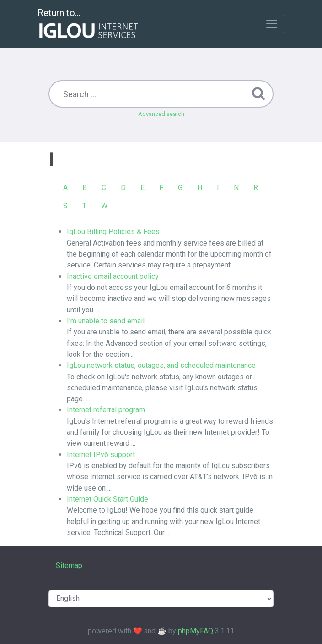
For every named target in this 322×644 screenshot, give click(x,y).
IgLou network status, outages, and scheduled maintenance (161, 365)
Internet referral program (106, 410)
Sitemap (69, 565)
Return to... (89, 25)
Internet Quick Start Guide (107, 499)
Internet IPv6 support (101, 455)
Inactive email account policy (113, 276)
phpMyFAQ (196, 631)
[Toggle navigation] (272, 24)
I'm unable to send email (106, 321)
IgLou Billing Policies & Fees (113, 232)
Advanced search (161, 114)
